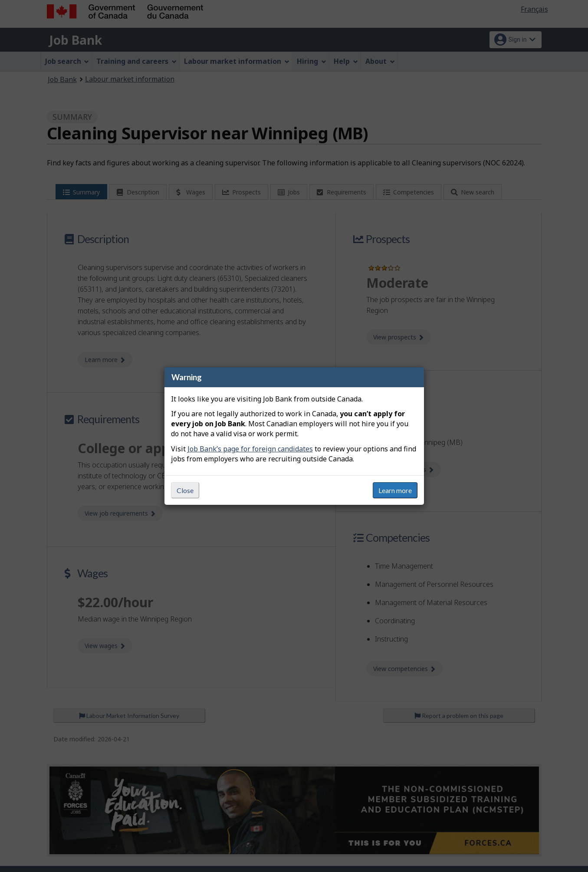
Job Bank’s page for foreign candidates (250, 449)
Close (185, 490)
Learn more (395, 490)
